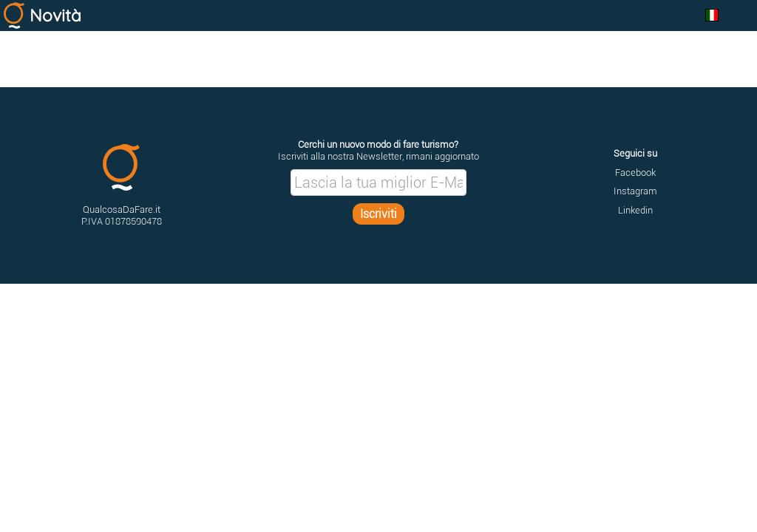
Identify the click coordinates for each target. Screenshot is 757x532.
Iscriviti (378, 214)
